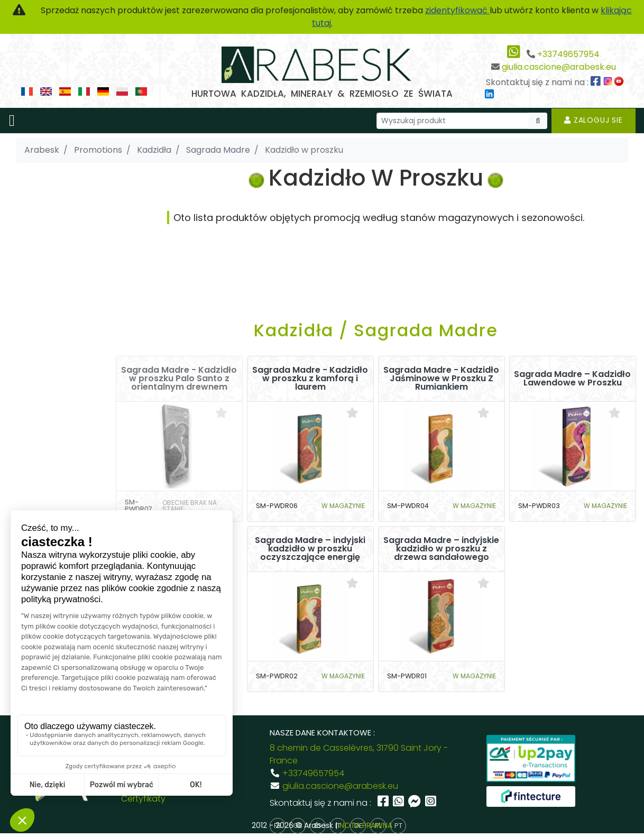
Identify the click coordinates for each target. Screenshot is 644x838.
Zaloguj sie (594, 120)
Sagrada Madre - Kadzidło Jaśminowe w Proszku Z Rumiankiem (441, 379)
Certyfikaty (143, 799)
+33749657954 (568, 54)
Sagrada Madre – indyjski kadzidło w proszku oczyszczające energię (310, 549)
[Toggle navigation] (12, 121)
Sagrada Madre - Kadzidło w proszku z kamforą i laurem (310, 379)
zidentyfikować (457, 10)
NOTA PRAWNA (366, 825)
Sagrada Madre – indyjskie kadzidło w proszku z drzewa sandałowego (441, 549)
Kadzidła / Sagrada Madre (376, 330)
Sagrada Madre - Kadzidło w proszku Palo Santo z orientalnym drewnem (179, 379)
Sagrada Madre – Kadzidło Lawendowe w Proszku (572, 379)
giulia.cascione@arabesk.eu (559, 67)
